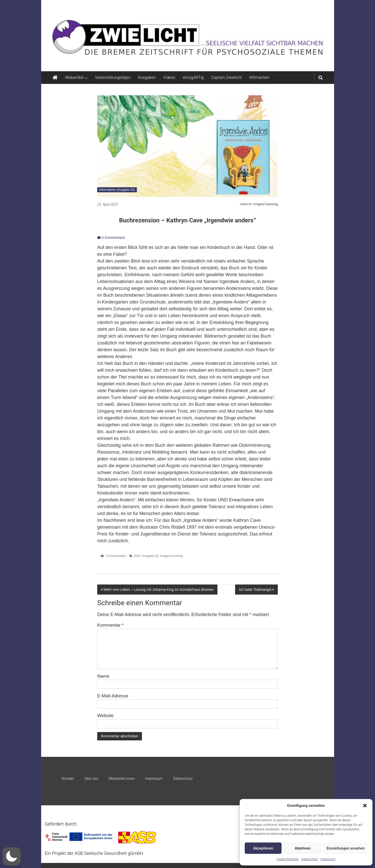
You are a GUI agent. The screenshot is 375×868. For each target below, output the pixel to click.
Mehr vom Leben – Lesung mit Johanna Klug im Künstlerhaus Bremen (159, 590)
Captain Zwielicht (227, 77)
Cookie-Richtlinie (287, 859)
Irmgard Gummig (171, 556)
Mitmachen (259, 77)
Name (103, 676)
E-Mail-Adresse (113, 696)
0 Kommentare (111, 238)
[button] (365, 806)
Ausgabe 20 (150, 556)
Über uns (91, 779)
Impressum (328, 859)
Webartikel (74, 77)
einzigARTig (193, 77)
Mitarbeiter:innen (122, 779)
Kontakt (68, 779)
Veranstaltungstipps (113, 77)
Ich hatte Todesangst (255, 590)
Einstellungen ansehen (346, 848)
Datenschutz (310, 859)
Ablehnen (303, 848)
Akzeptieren (263, 848)
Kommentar (110, 625)
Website (105, 716)
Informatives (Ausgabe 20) (117, 190)
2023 (137, 556)
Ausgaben (147, 77)
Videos (169, 77)
